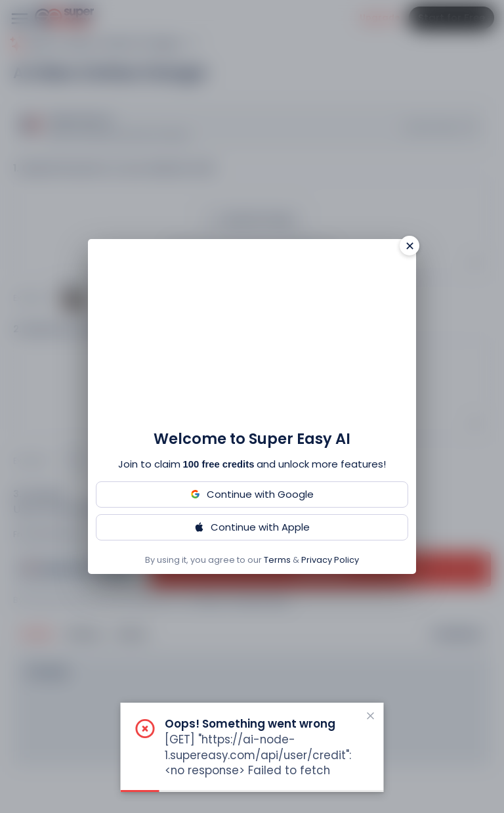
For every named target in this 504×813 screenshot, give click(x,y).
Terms (277, 560)
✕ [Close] (410, 246)
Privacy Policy (330, 560)
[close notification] (371, 716)
